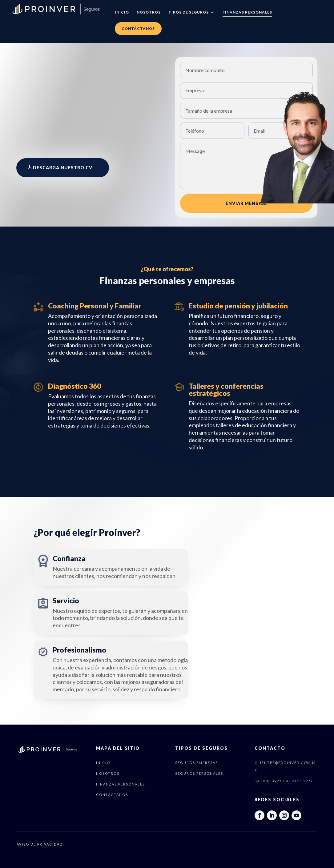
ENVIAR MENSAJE (246, 203)
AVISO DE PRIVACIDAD (40, 844)
